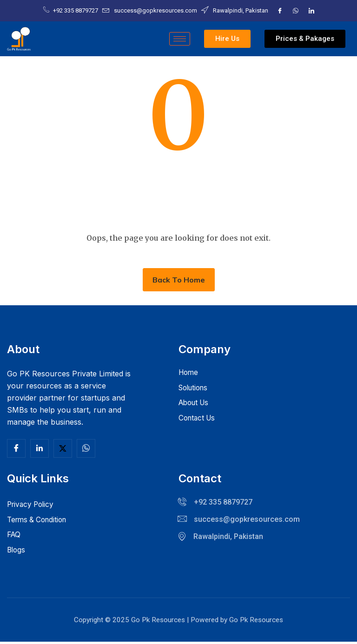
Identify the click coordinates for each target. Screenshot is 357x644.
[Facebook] (280, 11)
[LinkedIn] (311, 11)
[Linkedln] (40, 448)
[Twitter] (296, 11)
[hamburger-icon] (180, 39)
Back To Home (179, 280)
